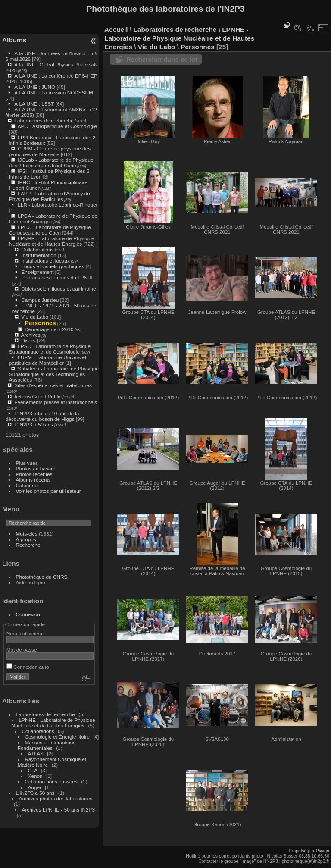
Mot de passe (22, 650)
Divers (28, 340)
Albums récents (33, 480)
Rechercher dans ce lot (162, 59)
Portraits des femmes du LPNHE (58, 277)
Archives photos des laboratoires (56, 798)
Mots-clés (27, 534)
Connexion (28, 614)
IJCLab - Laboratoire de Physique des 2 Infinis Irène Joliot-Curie (51, 163)
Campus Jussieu (40, 300)
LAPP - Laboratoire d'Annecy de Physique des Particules (50, 196)
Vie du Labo (35, 317)
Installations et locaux (45, 261)
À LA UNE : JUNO (35, 87)
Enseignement (37, 272)
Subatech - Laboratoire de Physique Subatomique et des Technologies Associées (54, 374)
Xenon (35, 776)
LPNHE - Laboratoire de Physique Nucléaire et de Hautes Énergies (52, 241)
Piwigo (323, 851)
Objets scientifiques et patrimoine (58, 289)
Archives (31, 335)
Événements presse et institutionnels (56, 402)
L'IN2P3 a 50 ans (34, 425)
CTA (33, 770)
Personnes (40, 323)
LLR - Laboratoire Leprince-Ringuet (57, 205)
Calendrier (28, 485)
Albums (14, 40)
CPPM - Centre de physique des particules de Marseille (50, 151)
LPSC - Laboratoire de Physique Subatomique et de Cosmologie (50, 349)
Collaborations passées (51, 782)
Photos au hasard (36, 468)
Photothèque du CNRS (42, 577)
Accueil (116, 30)
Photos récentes (34, 474)
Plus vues (27, 463)
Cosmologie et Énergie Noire (57, 737)
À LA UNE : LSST (34, 104)
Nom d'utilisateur (25, 633)
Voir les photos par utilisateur (48, 491)
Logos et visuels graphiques (53, 266)
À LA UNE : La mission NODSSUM (53, 92)
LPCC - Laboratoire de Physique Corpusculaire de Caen (50, 230)
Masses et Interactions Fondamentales (47, 745)
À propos (26, 539)
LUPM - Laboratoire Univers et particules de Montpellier (48, 360)
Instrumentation (39, 255)
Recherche (28, 545)
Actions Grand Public (38, 396)
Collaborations (37, 249)
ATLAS (36, 754)
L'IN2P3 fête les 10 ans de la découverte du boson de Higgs (42, 416)
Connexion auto (28, 667)
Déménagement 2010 (49, 329)
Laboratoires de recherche (44, 121)
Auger (35, 787)
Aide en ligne (31, 582)
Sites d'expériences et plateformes (53, 385)
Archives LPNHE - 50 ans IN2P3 (58, 810)
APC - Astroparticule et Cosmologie (57, 126)
